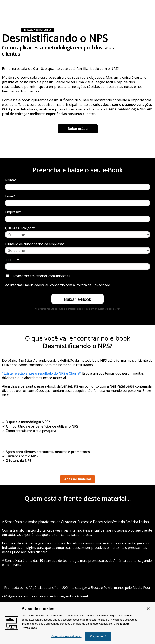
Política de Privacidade (93, 285)
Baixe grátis (77, 129)
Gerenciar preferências (67, 636)
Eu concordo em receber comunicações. (38, 276)
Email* (10, 196)
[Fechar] (148, 609)
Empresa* (13, 212)
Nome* (11, 180)
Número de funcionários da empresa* (35, 244)
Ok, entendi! (98, 636)
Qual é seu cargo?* (20, 228)
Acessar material (77, 479)
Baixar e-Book (77, 299)
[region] (77, 623)
